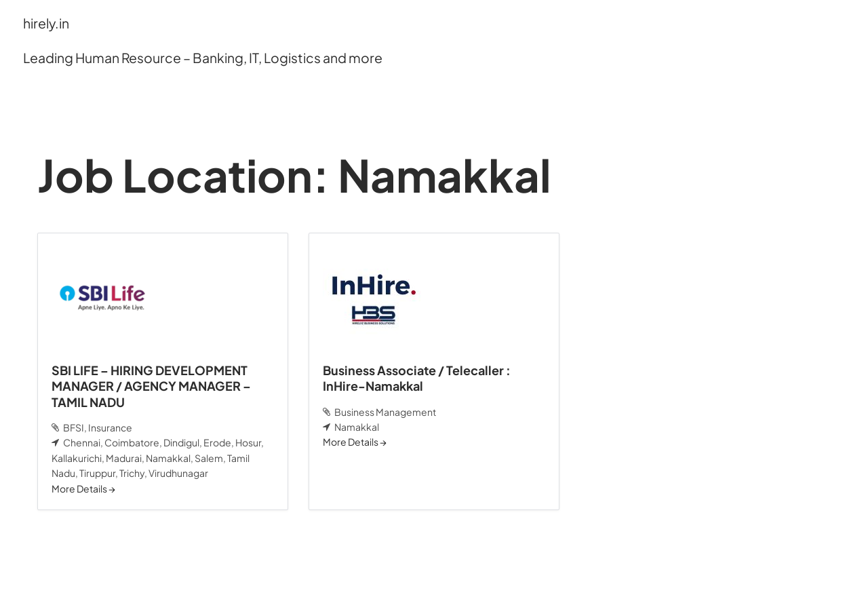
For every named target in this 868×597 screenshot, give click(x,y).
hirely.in (46, 23)
